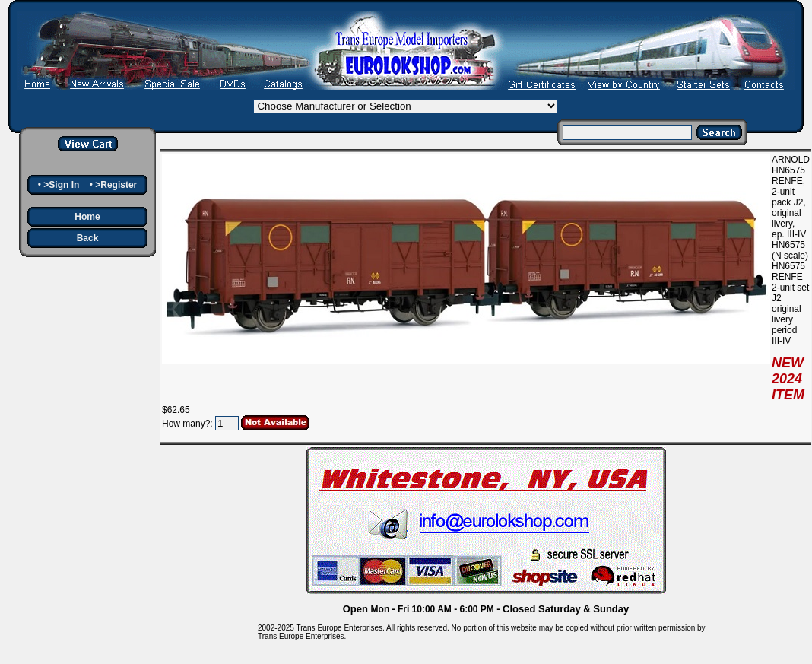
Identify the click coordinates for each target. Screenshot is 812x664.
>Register (116, 185)
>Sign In (61, 185)
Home (87, 217)
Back (88, 238)
